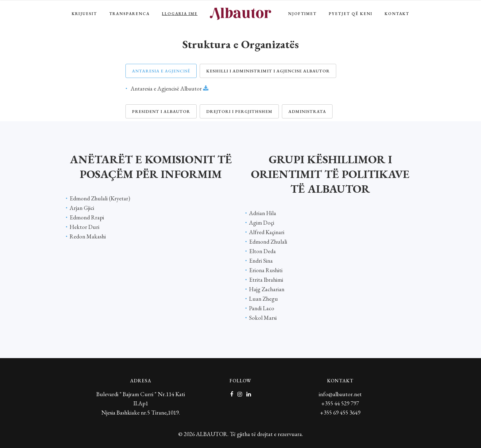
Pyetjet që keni (351, 14)
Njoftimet (302, 14)
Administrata (307, 111)
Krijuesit (84, 14)
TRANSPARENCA (129, 14)
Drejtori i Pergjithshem (239, 111)
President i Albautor (161, 111)
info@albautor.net (340, 394)
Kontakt (397, 14)
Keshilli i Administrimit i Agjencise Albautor (268, 71)
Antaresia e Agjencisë (161, 71)
